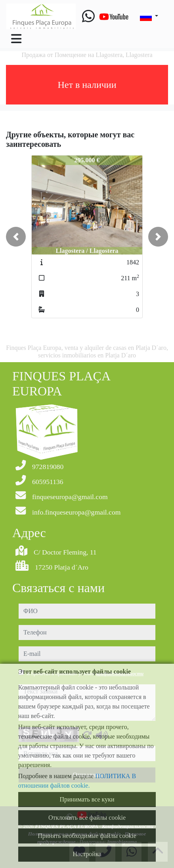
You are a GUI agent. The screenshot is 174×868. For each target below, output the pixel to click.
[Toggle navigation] (16, 39)
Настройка (87, 854)
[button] (16, 237)
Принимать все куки (87, 799)
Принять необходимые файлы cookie (87, 836)
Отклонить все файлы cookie (87, 818)
